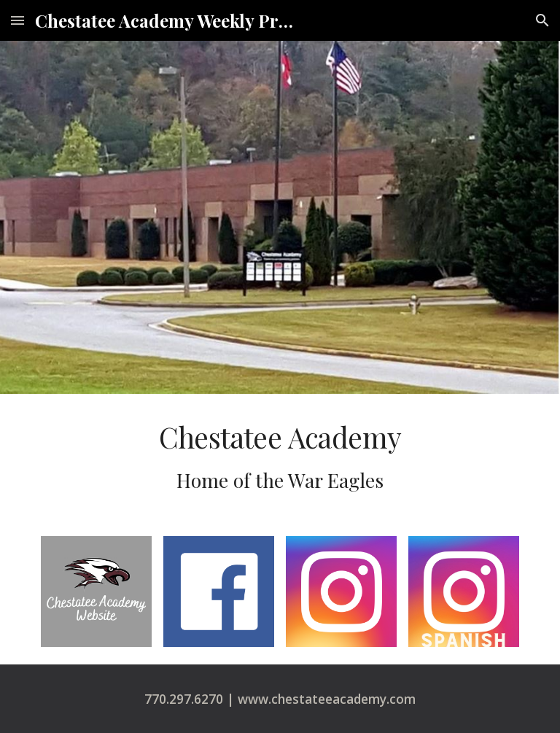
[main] (280, 456)
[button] (17, 20)
